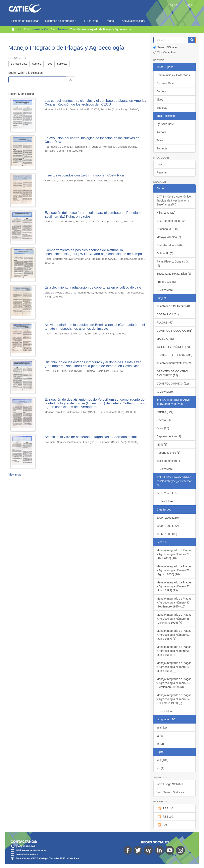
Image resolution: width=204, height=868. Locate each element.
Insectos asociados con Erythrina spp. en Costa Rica (84, 175)
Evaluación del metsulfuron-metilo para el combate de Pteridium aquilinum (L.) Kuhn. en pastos (93, 215)
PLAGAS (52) (165, 323)
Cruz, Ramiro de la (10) (171, 221)
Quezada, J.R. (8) (168, 229)
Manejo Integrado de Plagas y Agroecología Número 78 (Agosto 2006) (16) (174, 570)
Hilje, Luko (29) (166, 213)
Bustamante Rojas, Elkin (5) (174, 274)
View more (15, 475)
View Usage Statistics (170, 784)
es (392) (162, 728)
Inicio (19, 29)
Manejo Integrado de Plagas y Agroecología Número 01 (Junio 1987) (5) (174, 635)
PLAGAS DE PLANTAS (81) (174, 306)
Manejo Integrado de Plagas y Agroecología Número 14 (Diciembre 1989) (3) (174, 699)
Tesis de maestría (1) (170, 461)
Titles (49, 64)
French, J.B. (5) (166, 282)
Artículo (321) (165, 412)
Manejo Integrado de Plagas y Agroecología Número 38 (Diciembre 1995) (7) (174, 619)
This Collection (165, 52)
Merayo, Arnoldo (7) (169, 237)
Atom (163, 825)
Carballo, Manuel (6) (169, 245)
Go (70, 80)
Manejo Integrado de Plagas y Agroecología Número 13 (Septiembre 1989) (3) (174, 683)
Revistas (63, 29)
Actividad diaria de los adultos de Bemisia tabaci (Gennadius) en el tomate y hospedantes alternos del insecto (95, 327)
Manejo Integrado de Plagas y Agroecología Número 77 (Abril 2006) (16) (174, 554)
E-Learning (92, 21)
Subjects (62, 64)
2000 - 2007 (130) (168, 518)
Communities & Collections (173, 75)
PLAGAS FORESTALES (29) (175, 363)
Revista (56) (164, 420)
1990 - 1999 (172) (168, 526)
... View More (165, 290)
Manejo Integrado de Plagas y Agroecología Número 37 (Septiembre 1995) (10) (174, 603)
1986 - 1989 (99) (167, 534)
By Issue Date (19, 64)
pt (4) (160, 736)
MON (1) (162, 445)
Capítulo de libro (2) (169, 436)
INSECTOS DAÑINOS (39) (173, 347)
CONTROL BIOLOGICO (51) (174, 331)
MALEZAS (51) (166, 339)
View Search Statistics (170, 792)
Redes (111, 21)
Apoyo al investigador (136, 21)
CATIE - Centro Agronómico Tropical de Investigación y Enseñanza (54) (174, 201)
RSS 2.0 (165, 817)
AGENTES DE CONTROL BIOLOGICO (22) (173, 373)
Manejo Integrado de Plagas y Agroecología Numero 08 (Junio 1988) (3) (174, 651)
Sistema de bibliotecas (25, 21)
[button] (174, 5)
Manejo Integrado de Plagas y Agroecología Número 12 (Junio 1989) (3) (174, 667)
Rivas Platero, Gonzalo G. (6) (173, 263)
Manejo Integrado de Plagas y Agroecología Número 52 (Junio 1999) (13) (174, 586)
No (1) (160, 768)
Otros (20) (163, 428)
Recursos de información (62, 21)
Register (162, 172)
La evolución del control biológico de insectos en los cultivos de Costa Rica (92, 140)
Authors (37, 64)
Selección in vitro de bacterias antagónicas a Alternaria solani (91, 437)
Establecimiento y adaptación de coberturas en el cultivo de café (93, 287)
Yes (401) (162, 760)
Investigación (40, 29)
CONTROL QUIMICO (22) (173, 384)
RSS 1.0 (165, 809)
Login (160, 164)
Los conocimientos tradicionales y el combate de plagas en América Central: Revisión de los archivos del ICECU (95, 103)
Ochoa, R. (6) (165, 253)
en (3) (160, 744)
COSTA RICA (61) (168, 314)
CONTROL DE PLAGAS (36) (175, 355)
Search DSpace (165, 47)
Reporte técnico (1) (168, 453)
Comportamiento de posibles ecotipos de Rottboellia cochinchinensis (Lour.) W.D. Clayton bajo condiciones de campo (93, 252)
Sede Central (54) (168, 493)
